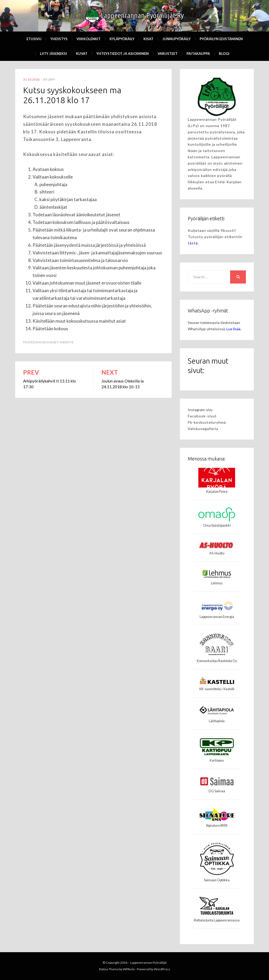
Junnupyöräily (177, 39)
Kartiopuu (217, 760)
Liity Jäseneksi (53, 54)
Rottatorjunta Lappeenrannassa (217, 920)
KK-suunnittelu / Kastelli (217, 689)
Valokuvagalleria (203, 429)
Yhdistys (59, 39)
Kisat (148, 39)
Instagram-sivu (200, 410)
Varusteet (168, 54)
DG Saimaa (217, 791)
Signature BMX (217, 826)
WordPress (162, 969)
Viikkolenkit (89, 39)
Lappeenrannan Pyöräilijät (148, 963)
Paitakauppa (198, 54)
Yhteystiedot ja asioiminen (123, 54)
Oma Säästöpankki (217, 525)
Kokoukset (49, 342)
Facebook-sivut (202, 416)
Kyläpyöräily (122, 39)
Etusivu (34, 39)
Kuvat (82, 54)
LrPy (51, 79)
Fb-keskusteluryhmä (207, 422)
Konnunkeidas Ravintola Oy (217, 661)
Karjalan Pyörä (217, 492)
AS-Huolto (217, 553)
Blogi (224, 54)
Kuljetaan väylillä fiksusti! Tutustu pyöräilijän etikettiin (215, 237)
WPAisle (129, 969)
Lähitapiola (217, 721)
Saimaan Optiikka (217, 880)
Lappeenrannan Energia (217, 617)
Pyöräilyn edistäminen (221, 39)
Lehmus (217, 583)
